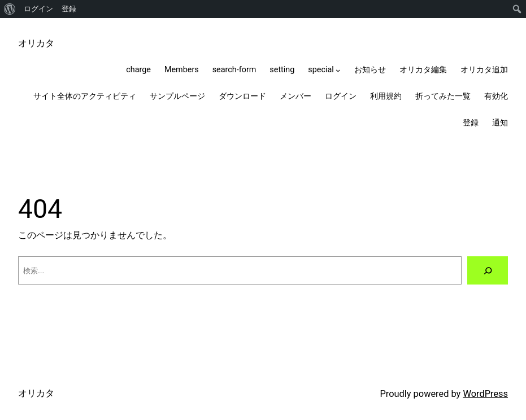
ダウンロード (242, 96)
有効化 (496, 96)
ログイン (38, 9)
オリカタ (36, 43)
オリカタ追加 (484, 70)
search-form (234, 70)
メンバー (295, 96)
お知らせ (370, 70)
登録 (69, 9)
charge (138, 70)
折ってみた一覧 (443, 96)
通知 (500, 123)
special (321, 70)
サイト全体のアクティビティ (85, 96)
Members (182, 70)
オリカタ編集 (423, 70)
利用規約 (386, 96)
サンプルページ (177, 96)
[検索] (488, 270)
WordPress (485, 394)
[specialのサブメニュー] (338, 70)
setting (282, 70)
